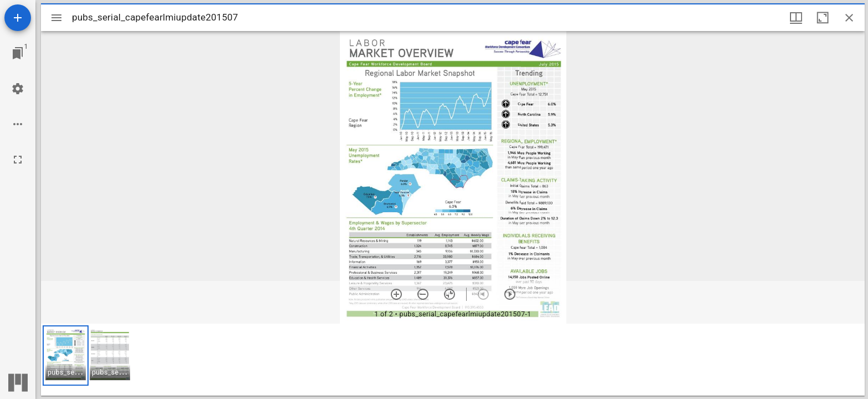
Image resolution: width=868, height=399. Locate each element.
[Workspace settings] (18, 89)
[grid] (453, 360)
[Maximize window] (823, 18)
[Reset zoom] (449, 294)
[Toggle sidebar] (56, 18)
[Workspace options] (18, 124)
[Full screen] (18, 160)
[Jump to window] (18, 53)
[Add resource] (18, 18)
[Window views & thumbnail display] (796, 18)
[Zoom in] (396, 294)
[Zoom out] (423, 294)
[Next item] (510, 294)
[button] (66, 355)
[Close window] (849, 18)
